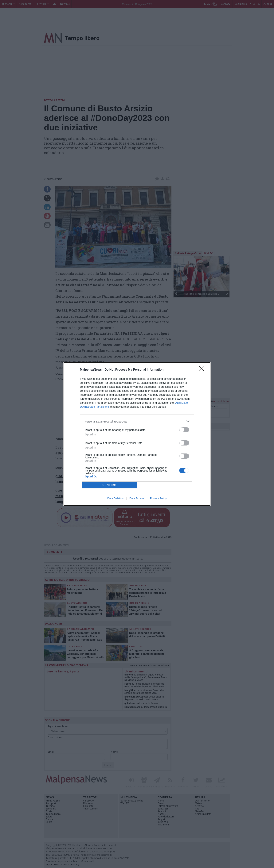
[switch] (184, 430)
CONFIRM (110, 485)
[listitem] (137, 421)
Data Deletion (115, 498)
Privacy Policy (158, 498)
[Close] (203, 370)
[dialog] (137, 434)
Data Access (137, 498)
